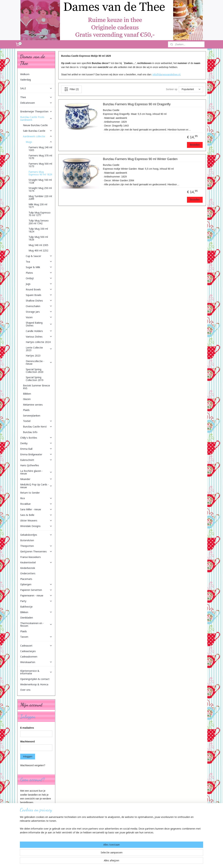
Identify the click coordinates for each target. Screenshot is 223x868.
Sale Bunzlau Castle (38, 131)
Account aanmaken (33, 811)
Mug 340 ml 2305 (38, 245)
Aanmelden (29, 847)
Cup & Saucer (39, 256)
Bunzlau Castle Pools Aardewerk (36, 118)
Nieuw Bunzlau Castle (35, 125)
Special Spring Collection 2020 (35, 371)
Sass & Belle (36, 515)
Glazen (27, 399)
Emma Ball (36, 449)
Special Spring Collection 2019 (35, 379)
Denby (36, 443)
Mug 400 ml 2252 (38, 250)
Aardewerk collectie (38, 136)
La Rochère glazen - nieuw (36, 472)
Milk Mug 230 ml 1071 (38, 206)
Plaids (26, 410)
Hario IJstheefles (30, 465)
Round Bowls (39, 289)
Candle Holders (39, 331)
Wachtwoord (27, 742)
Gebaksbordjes (36, 535)
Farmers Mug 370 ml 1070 (40, 157)
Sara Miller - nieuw (36, 509)
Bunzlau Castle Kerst (38, 427)
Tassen (36, 637)
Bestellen (195, 145)
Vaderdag (26, 80)
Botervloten (27, 540)
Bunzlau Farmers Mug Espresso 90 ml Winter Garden (140, 159)
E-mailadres (27, 728)
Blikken (27, 394)
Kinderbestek (28, 568)
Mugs (39, 142)
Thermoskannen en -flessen (36, 624)
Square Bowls (39, 295)
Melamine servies (33, 405)
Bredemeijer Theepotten (36, 111)
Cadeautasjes (28, 651)
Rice (36, 498)
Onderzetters (28, 573)
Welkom (25, 74)
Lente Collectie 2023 (39, 349)
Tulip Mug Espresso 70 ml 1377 (40, 214)
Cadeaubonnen (29, 657)
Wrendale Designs (36, 526)
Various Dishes (39, 337)
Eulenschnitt (36, 460)
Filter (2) (71, 89)
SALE (36, 88)
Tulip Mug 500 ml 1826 (38, 238)
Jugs (39, 284)
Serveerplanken (32, 416)
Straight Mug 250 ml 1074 (40, 189)
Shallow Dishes (39, 301)
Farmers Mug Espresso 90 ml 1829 (40, 173)
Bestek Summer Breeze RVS (36, 387)
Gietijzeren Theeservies (36, 551)
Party (36, 601)
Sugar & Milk (39, 267)
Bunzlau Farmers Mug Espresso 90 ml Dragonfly (137, 104)
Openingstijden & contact (35, 679)
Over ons (25, 690)
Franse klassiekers (30, 557)
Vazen (39, 317)
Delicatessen (36, 103)
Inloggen (28, 756)
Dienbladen (27, 618)
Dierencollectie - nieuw (39, 362)
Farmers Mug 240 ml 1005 (40, 149)
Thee (36, 97)
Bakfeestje (26, 607)
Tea (39, 262)
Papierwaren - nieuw (36, 595)
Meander (36, 479)
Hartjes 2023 (33, 356)
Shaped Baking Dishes (39, 324)
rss (110, 862)
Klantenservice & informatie (36, 672)
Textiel (38, 421)
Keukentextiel (36, 562)
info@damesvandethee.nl (166, 74)
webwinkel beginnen (121, 862)
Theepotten (36, 546)
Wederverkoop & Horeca (34, 684)
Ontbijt (39, 278)
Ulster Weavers (36, 520)
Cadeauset (36, 646)
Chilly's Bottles (36, 438)
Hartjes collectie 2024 (38, 342)
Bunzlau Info (30, 432)
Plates (39, 273)
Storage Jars (39, 312)
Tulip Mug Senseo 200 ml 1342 (39, 222)
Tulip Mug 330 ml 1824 (38, 230)
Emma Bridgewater (36, 454)
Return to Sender (30, 493)
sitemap (104, 862)
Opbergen (36, 584)
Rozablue (36, 504)
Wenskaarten (36, 662)
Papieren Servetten (36, 590)
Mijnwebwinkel (148, 862)
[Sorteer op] (191, 89)
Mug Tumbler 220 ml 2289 (40, 197)
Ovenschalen (39, 306)
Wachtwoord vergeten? (33, 765)
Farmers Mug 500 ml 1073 (40, 165)
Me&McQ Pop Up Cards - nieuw (36, 486)
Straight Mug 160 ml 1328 (40, 181)
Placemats (26, 579)
